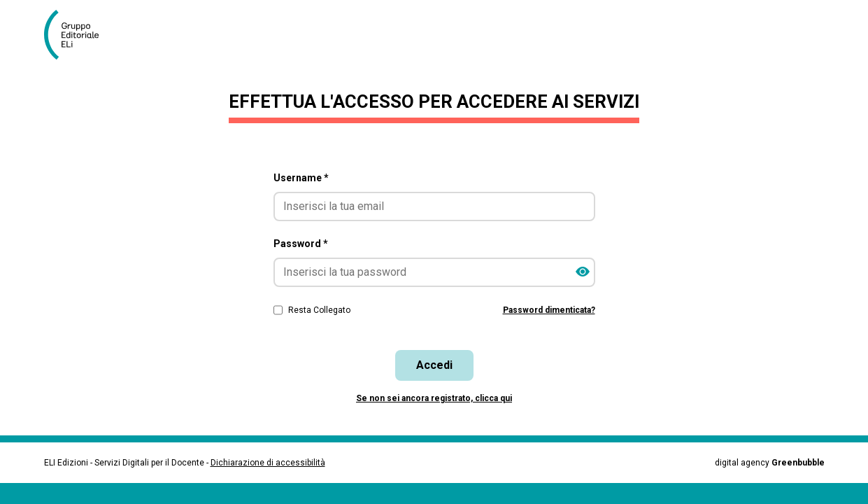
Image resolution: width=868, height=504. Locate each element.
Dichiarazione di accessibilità (268, 463)
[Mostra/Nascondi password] (583, 272)
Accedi (434, 365)
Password (301, 244)
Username (301, 178)
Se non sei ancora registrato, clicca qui (434, 398)
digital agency (770, 463)
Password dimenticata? (549, 310)
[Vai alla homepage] (77, 35)
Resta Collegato (319, 310)
